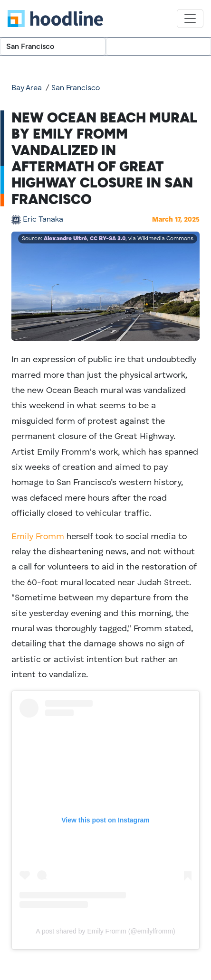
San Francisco (76, 88)
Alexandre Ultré (65, 239)
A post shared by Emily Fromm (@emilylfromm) (105, 931)
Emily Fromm (38, 537)
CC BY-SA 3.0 (108, 239)
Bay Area (27, 88)
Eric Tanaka (43, 220)
